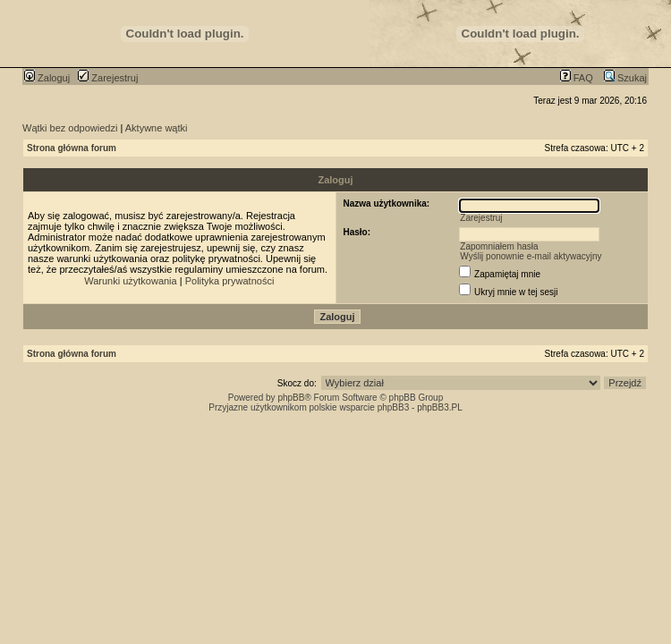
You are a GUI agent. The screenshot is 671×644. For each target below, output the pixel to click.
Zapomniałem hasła (499, 246)
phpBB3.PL (440, 407)
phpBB (291, 398)
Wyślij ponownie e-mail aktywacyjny (531, 256)
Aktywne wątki (157, 128)
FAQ (577, 78)
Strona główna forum (72, 148)
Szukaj (625, 78)
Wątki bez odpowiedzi (70, 128)
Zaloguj (47, 78)
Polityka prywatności (230, 281)
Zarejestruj (108, 78)
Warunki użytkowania (131, 281)
